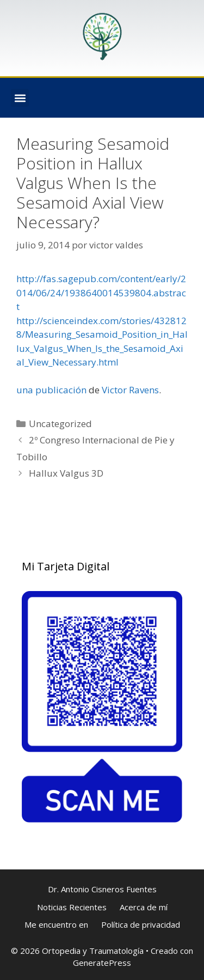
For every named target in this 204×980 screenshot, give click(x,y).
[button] (20, 98)
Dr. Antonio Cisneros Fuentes (102, 889)
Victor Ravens (130, 390)
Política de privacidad (141, 924)
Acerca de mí (144, 907)
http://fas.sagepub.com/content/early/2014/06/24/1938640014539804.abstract (101, 293)
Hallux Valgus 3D (66, 473)
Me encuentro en (56, 924)
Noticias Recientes (72, 907)
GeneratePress (102, 963)
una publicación (51, 390)
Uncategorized (60, 424)
